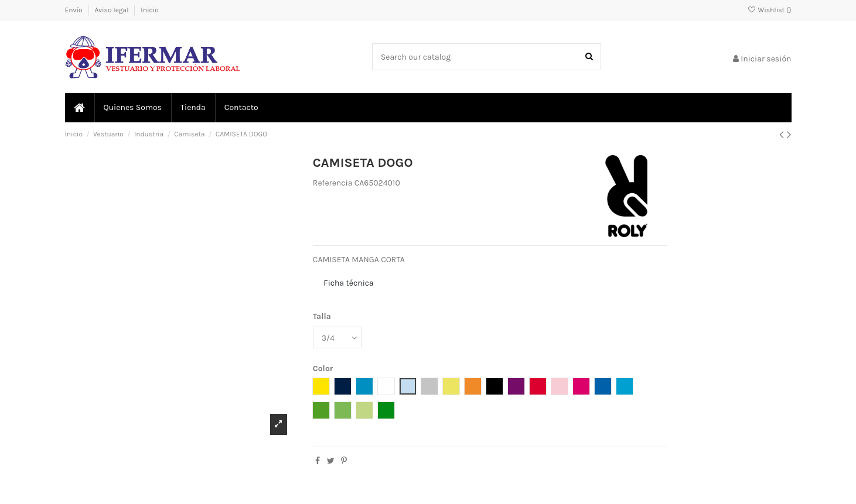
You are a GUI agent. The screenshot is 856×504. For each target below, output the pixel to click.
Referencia (333, 183)
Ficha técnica (348, 283)
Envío (75, 10)
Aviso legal (112, 10)
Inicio (150, 10)
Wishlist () (769, 10)
